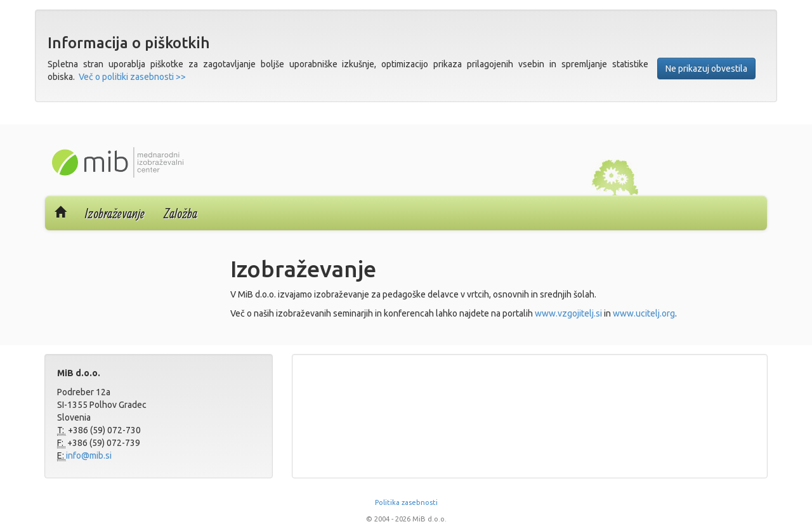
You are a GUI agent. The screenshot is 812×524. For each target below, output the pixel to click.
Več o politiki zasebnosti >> (132, 77)
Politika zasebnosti (406, 502)
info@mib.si (89, 455)
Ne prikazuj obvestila (706, 69)
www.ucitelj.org (644, 313)
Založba (180, 213)
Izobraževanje (115, 213)
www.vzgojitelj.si (568, 313)
